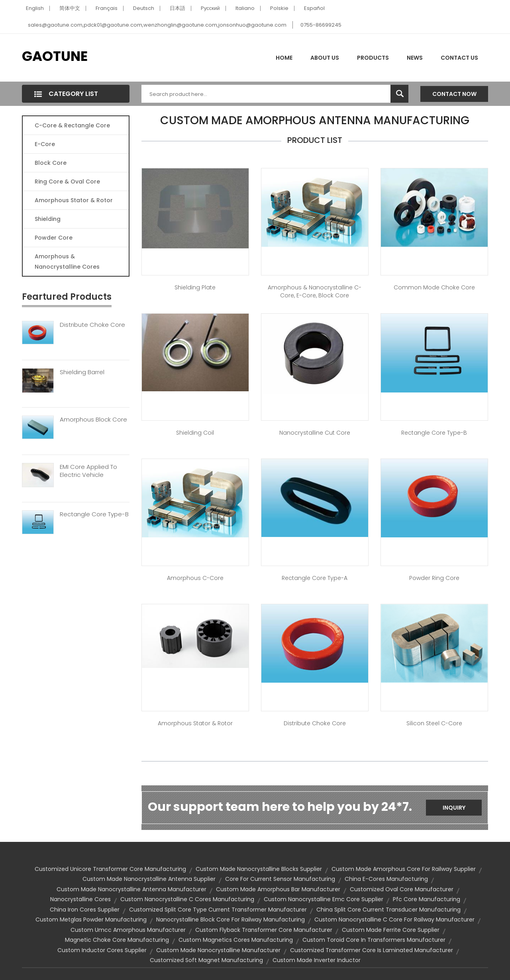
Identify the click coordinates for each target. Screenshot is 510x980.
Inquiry (454, 808)
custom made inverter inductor (317, 960)
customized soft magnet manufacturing (206, 960)
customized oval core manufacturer (402, 889)
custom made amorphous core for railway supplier (404, 869)
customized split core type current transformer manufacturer (218, 910)
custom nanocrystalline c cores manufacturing (187, 899)
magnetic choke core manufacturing (117, 940)
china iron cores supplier (85, 910)
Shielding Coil (195, 433)
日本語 (178, 8)
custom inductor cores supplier (102, 950)
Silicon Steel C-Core (434, 723)
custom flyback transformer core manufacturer (264, 930)
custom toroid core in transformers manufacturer (374, 940)
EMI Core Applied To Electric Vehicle (88, 471)
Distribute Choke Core (92, 325)
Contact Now (454, 94)
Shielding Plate (195, 287)
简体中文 (70, 8)
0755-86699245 (321, 25)
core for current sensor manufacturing (280, 879)
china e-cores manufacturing (386, 879)
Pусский (210, 8)
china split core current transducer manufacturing (388, 910)
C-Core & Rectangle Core (72, 125)
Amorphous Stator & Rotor (74, 200)
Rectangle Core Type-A (315, 578)
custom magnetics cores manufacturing (236, 940)
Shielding (48, 219)
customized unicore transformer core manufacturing (110, 869)
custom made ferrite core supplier (391, 930)
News (415, 58)
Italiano (245, 8)
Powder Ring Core (434, 578)
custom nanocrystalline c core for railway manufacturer (394, 919)
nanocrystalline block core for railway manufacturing (230, 919)
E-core (45, 144)
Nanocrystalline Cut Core (315, 433)
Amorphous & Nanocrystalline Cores (67, 262)
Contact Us (459, 58)
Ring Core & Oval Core (67, 182)
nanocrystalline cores (80, 899)
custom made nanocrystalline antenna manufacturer (131, 889)
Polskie (279, 8)
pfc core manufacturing (427, 899)
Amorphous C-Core (195, 578)
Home (284, 58)
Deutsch (144, 8)
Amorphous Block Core (93, 420)
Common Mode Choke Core (434, 287)
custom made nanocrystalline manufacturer (218, 950)
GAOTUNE (55, 56)
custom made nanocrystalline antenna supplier (149, 879)
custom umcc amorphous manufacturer (128, 930)
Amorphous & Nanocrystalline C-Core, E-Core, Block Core (315, 291)
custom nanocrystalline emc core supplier (324, 899)
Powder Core (54, 238)
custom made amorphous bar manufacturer (278, 889)
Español (314, 8)
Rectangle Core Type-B (94, 514)
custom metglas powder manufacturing (91, 919)
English (35, 8)
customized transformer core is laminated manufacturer (372, 950)
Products (373, 58)
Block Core (51, 163)
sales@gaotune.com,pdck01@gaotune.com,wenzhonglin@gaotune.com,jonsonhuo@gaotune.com (157, 25)
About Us (325, 58)
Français (107, 8)
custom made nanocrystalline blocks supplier (259, 869)
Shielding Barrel (82, 372)
